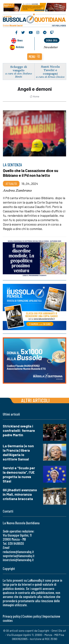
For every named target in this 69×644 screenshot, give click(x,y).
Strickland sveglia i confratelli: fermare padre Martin (19, 430)
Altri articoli (35, 400)
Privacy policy (12, 616)
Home (34, 96)
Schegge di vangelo (19, 68)
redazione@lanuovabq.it (18, 552)
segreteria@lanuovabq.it (19, 556)
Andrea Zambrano (17, 190)
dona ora (52, 40)
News (20, 40)
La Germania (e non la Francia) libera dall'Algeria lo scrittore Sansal (18, 452)
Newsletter (51, 47)
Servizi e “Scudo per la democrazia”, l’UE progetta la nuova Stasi (19, 474)
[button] (35, 57)
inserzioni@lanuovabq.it (18, 560)
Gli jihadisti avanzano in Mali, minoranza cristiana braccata (20, 494)
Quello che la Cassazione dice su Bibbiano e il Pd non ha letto (31, 173)
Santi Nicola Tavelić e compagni (50, 70)
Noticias (20, 47)
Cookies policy (32, 616)
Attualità (11, 184)
